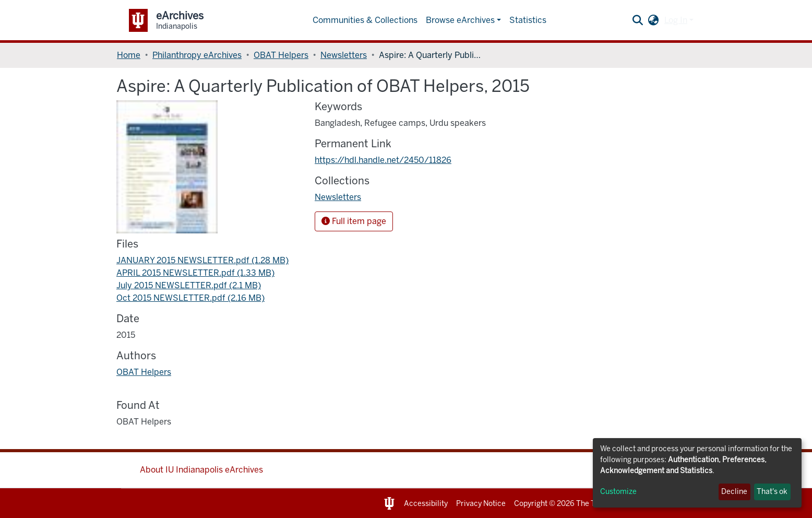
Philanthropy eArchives (197, 55)
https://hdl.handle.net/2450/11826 (383, 160)
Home (129, 55)
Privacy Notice (481, 504)
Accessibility (426, 504)
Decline (734, 492)
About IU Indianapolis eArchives (201, 470)
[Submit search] (638, 20)
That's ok (772, 492)
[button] (654, 20)
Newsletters (344, 55)
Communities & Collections (365, 20)
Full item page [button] (354, 221)
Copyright (531, 504)
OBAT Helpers (281, 55)
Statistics (528, 20)
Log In (676, 20)
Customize (618, 492)
